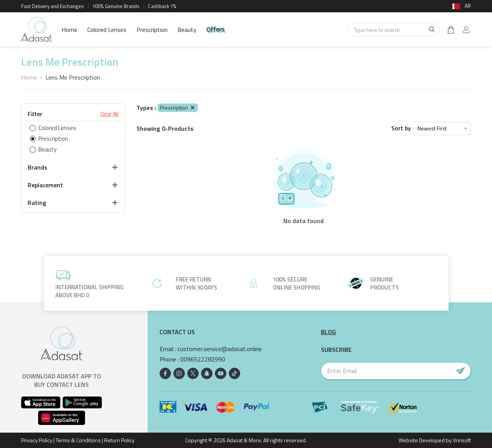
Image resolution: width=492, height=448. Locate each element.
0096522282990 (203, 359)
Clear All (109, 114)
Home (69, 30)
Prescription (152, 30)
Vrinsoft (461, 440)
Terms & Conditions (78, 440)
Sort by (401, 128)
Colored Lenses (107, 30)
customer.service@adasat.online (220, 349)
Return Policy (119, 440)
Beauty (187, 30)
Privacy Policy (37, 440)
